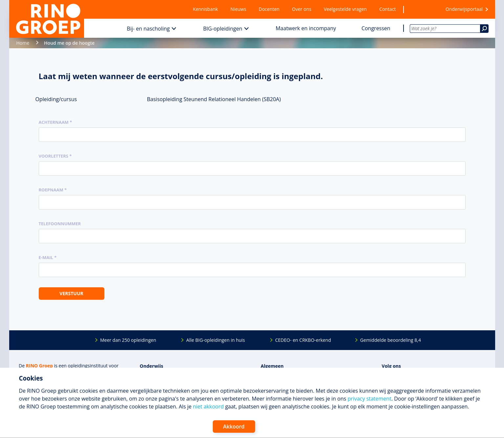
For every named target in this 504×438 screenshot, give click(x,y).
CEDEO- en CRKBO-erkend (303, 340)
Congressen (376, 28)
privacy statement (370, 399)
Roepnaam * (53, 190)
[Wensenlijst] (421, 9)
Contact (387, 9)
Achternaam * (55, 122)
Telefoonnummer (60, 224)
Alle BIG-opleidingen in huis (215, 340)
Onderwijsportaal (464, 9)
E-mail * (48, 257)
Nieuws (238, 9)
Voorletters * (55, 156)
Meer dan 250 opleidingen (128, 340)
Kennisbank (206, 9)
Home (23, 43)
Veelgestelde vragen (345, 9)
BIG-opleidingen (223, 29)
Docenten (269, 9)
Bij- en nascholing (148, 29)
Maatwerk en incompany (306, 28)
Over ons (302, 9)
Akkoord (234, 427)
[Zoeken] (484, 29)
